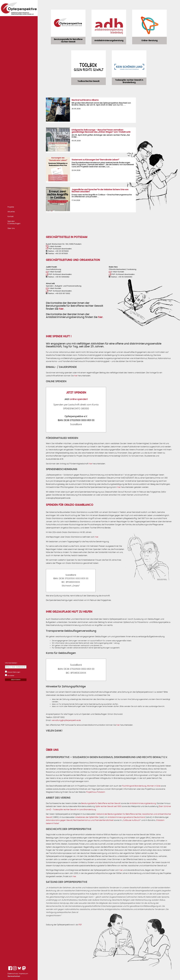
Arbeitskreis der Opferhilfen (87, 817)
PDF (80, 925)
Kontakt (11, 216)
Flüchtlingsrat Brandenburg (134, 786)
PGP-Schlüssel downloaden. (59, 249)
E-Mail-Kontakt (54, 246)
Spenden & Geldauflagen (14, 223)
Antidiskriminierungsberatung (143, 803)
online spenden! (79, 399)
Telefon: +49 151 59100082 (58, 277)
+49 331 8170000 (62, 251)
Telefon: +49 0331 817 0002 (58, 293)
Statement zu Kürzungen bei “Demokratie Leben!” (95, 160)
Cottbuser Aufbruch (132, 820)
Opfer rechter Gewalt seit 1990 (108, 806)
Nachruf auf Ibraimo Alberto (85, 100)
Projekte (11, 207)
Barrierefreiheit (14, 976)
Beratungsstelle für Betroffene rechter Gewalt (101, 803)
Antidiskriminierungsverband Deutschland (126, 817)
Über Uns (11, 228)
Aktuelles (11, 212)
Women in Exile (154, 786)
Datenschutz (13, 974)
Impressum (23, 974)
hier (61, 309)
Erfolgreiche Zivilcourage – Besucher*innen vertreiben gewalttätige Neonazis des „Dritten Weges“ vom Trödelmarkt (101, 131)
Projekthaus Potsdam (96, 792)
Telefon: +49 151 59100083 (121, 277)
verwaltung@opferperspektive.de (66, 720)
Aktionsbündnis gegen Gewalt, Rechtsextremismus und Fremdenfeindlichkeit (80, 820)
